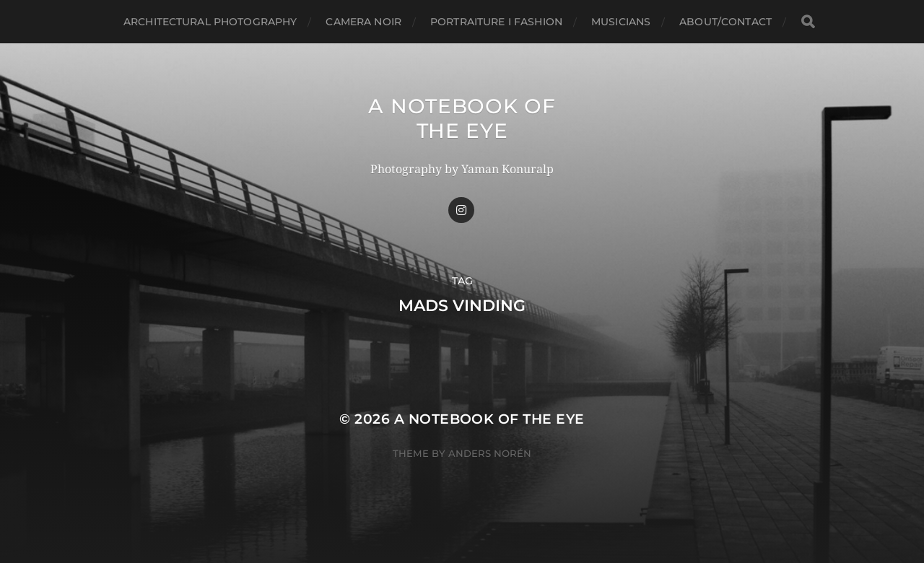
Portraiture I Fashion (496, 22)
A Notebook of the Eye (462, 118)
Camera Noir (363, 22)
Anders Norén (490, 453)
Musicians (621, 22)
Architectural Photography (210, 22)
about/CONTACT (725, 22)
